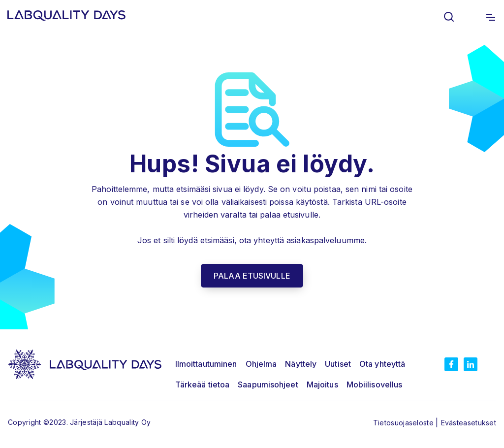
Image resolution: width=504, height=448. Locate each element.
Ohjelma (261, 364)
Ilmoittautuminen (206, 364)
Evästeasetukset (469, 423)
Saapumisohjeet (268, 384)
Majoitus (322, 384)
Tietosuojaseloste (404, 423)
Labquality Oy (127, 422)
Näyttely (301, 364)
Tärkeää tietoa (202, 384)
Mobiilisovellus (375, 384)
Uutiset (338, 364)
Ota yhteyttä (382, 364)
